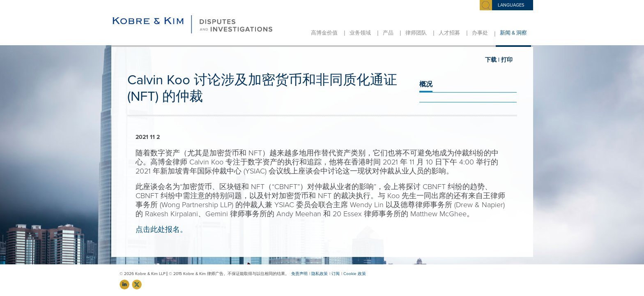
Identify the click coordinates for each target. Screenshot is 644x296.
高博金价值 (324, 33)
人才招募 (449, 33)
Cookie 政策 (355, 274)
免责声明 (299, 274)
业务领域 (360, 33)
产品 (388, 33)
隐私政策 (320, 274)
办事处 (480, 33)
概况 (426, 84)
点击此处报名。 (161, 229)
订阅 (336, 274)
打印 (507, 60)
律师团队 (416, 33)
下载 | (492, 60)
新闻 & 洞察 (513, 33)
